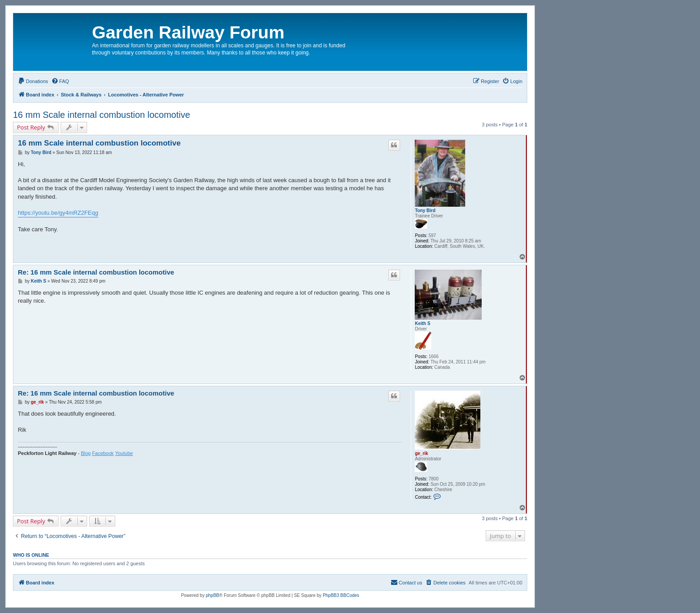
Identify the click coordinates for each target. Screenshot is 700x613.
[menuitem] (33, 81)
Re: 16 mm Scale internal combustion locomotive (96, 272)
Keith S (422, 323)
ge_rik (421, 453)
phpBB (212, 595)
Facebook (103, 453)
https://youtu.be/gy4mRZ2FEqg (58, 213)
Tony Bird (425, 211)
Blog (86, 453)
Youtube (124, 453)
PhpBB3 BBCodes (341, 595)
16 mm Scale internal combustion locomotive (102, 115)
